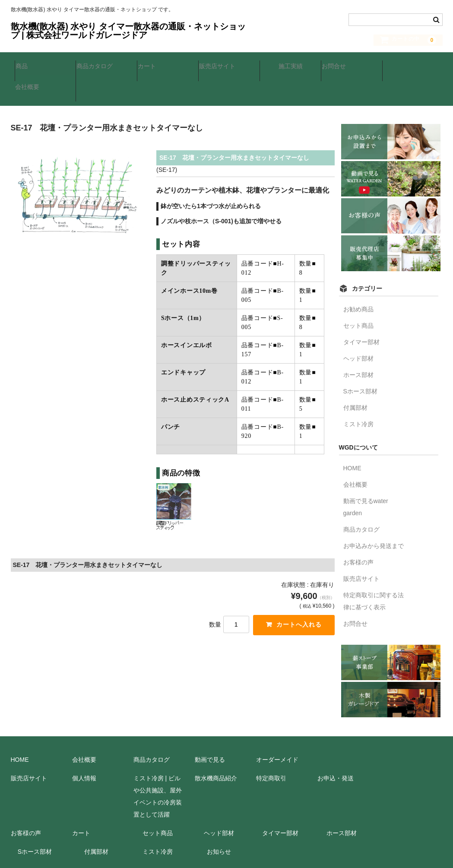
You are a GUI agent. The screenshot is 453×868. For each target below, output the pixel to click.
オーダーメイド (277, 729)
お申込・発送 (336, 748)
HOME (352, 437)
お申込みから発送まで (374, 515)
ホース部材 (358, 344)
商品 (25, 66)
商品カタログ (98, 66)
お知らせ (219, 821)
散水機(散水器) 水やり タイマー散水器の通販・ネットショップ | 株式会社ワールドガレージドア (128, 31)
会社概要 (399, 66)
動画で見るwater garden (366, 476)
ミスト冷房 (358, 393)
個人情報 (84, 748)
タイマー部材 (361, 311)
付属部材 (355, 377)
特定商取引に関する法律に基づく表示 (374, 570)
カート (151, 66)
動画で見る (210, 729)
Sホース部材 (360, 361)
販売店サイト (221, 66)
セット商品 (358, 295)
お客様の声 (358, 532)
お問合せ (338, 66)
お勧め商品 (358, 279)
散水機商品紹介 (216, 748)
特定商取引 (271, 748)
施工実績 (286, 66)
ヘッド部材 (358, 328)
